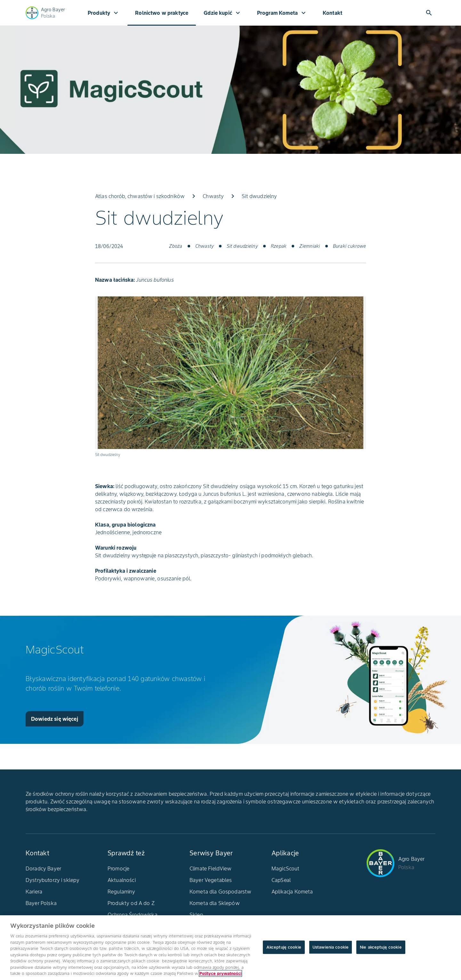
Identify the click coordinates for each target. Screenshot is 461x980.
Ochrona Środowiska (133, 915)
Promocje (118, 868)
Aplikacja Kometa (292, 892)
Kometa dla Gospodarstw (220, 892)
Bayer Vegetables (211, 880)
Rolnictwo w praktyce (162, 13)
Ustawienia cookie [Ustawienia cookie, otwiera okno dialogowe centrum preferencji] (331, 947)
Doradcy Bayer (43, 868)
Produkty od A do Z (131, 903)
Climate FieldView (211, 868)
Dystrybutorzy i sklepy (53, 880)
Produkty (104, 13)
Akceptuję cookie (284, 947)
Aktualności (122, 880)
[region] (230, 948)
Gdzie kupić (223, 13)
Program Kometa (282, 13)
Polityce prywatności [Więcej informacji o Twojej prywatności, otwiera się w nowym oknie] (220, 973)
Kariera (34, 892)
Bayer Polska (41, 903)
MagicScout (286, 868)
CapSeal (281, 880)
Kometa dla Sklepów (215, 903)
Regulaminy (121, 892)
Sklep (196, 915)
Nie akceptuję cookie (381, 947)
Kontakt (332, 13)
